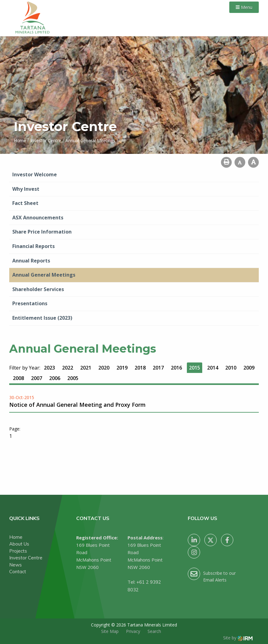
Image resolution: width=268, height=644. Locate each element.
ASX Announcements (38, 218)
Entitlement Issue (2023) (42, 318)
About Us (19, 544)
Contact (18, 572)
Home (16, 537)
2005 (73, 378)
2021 (86, 368)
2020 (104, 368)
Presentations (30, 303)
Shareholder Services (38, 289)
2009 (249, 368)
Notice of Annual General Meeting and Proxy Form (77, 405)
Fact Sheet (25, 203)
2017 (158, 368)
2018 (140, 368)
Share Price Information (42, 232)
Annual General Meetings (44, 275)
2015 (195, 368)
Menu (244, 7)
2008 (18, 378)
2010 (231, 368)
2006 (55, 378)
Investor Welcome (35, 174)
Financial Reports (33, 246)
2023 (49, 368)
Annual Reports (31, 261)
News (16, 565)
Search (154, 631)
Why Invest (26, 189)
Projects (18, 551)
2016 (176, 368)
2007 (37, 378)
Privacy (133, 631)
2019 (122, 368)
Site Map (110, 631)
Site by (238, 638)
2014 (213, 368)
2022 (68, 368)
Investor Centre (26, 558)
